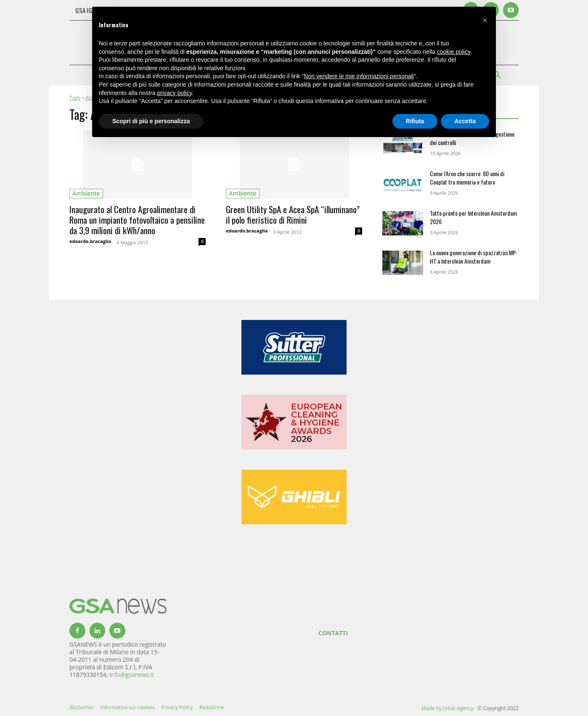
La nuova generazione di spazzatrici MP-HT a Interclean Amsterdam (474, 257)
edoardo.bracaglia (90, 241)
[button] (485, 20)
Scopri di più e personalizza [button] (151, 121)
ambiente (86, 193)
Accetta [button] (465, 121)
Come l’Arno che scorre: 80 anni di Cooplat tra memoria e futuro (467, 178)
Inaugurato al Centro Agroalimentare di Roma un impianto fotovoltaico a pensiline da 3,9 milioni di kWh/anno (137, 220)
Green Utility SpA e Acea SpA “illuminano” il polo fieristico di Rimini (293, 214)
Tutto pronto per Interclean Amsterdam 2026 (473, 217)
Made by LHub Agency (448, 708)
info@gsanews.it (132, 675)
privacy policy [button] (175, 93)
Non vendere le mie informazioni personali (359, 76)
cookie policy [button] (454, 52)
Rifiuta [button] (415, 121)
